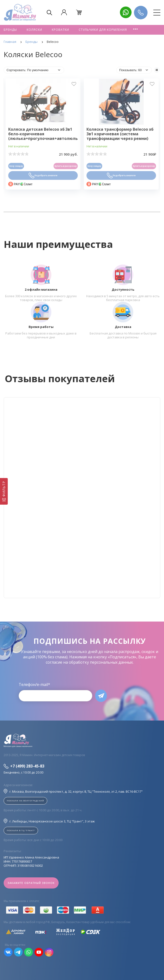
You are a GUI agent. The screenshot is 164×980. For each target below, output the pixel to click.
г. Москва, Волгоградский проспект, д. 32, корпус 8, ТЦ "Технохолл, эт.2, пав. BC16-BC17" (73, 791)
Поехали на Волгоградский (25, 801)
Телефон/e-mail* (34, 684)
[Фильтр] (4, 491)
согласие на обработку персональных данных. (90, 662)
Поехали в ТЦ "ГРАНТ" (21, 830)
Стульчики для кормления (103, 30)
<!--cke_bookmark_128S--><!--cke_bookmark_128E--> (82, 498)
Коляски (34, 30)
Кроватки (60, 30)
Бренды (10, 30)
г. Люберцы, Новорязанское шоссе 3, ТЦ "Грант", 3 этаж (49, 821)
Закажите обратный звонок (31, 883)
